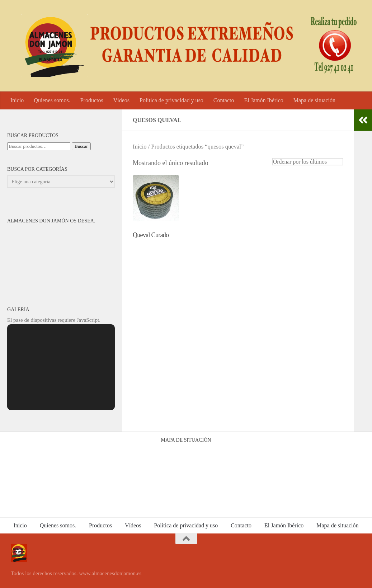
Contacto (224, 100)
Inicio (17, 100)
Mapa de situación (314, 100)
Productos (92, 100)
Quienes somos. (52, 100)
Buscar (81, 146)
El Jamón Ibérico (263, 100)
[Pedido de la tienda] (308, 162)
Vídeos (121, 100)
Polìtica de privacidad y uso (171, 100)
